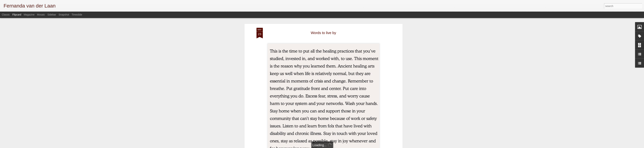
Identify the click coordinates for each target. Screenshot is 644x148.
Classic (6, 15)
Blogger (376, 146)
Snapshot (64, 15)
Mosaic (41, 15)
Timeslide (77, 15)
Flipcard (17, 15)
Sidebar (52, 15)
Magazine (29, 15)
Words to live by (324, 24)
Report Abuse (387, 146)
